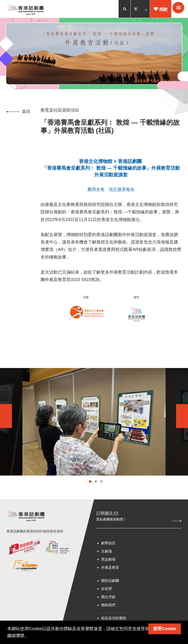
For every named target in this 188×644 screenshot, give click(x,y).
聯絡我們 (108, 610)
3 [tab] (102, 486)
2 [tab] (96, 486)
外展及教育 (110, 572)
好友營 (107, 594)
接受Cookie (165, 629)
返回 (19, 113)
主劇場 (107, 556)
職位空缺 (108, 602)
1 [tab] (90, 486)
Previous (6, 421)
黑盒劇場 (108, 564)
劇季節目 (108, 548)
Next (182, 421)
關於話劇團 (110, 586)
